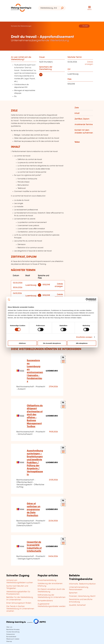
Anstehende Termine (84, 125)
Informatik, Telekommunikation (82, 584)
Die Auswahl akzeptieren (52, 343)
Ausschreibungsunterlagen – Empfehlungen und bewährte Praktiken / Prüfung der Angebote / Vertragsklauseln (35, 463)
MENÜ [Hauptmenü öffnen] (90, 10)
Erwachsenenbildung (47, 580)
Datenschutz (11, 634)
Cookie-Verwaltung (13, 632)
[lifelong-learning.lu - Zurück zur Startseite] (21, 8)
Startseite (14, 26)
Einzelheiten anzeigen (84, 337)
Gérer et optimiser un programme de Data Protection (34, 510)
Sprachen (73, 593)
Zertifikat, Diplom (82, 119)
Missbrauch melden (13, 639)
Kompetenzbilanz (45, 601)
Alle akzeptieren (82, 343)
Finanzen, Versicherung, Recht (82, 596)
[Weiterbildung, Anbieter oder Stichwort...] (48, 8)
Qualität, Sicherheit (77, 605)
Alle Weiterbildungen (24, 26)
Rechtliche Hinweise (13, 630)
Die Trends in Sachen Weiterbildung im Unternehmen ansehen (20, 609)
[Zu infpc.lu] (26, 623)
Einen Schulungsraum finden (19, 603)
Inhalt (77, 113)
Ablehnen (22, 343)
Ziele (77, 108)
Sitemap (9, 641)
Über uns (9, 627)
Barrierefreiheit (11, 637)
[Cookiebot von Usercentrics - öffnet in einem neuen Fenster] (87, 300)
